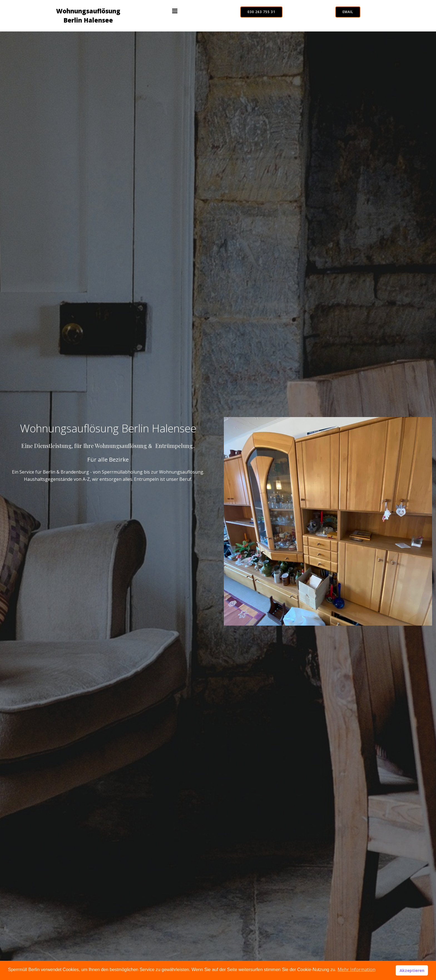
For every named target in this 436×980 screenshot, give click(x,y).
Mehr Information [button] (356, 969)
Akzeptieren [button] (412, 970)
